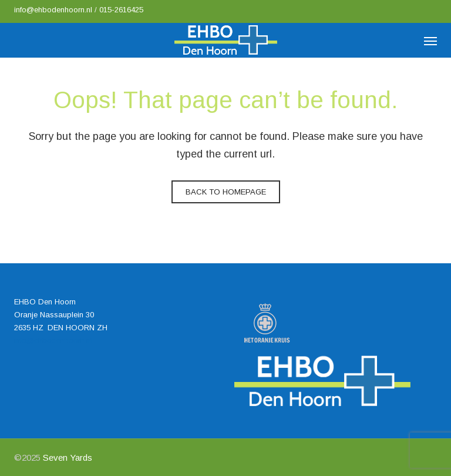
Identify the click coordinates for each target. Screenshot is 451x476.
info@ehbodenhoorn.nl (54, 10)
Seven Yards (68, 457)
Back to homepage (226, 192)
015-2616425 (121, 10)
